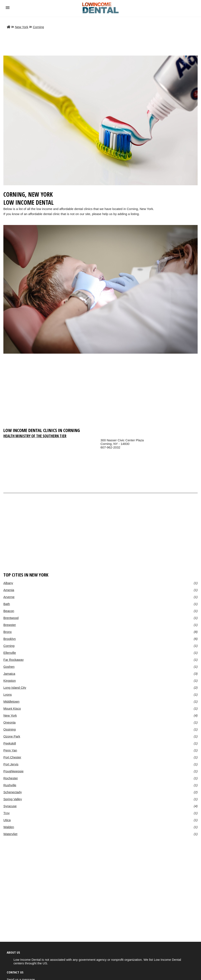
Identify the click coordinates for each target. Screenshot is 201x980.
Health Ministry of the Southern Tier (35, 436)
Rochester (11, 778)
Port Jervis (11, 764)
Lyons (8, 694)
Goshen (9, 667)
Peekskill (10, 743)
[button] (8, 8)
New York (22, 27)
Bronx (8, 632)
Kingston (10, 681)
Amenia (9, 590)
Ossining (10, 729)
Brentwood (11, 618)
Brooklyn (10, 639)
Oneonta (10, 722)
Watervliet (10, 834)
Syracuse (10, 806)
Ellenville (10, 653)
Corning (38, 27)
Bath (7, 604)
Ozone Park (12, 736)
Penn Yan (10, 750)
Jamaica (9, 674)
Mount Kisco (12, 708)
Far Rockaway (14, 660)
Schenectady (13, 792)
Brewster (10, 625)
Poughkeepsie (13, 771)
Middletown (11, 701)
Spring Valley (13, 799)
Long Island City (15, 688)
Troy (7, 813)
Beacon (9, 611)
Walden (9, 827)
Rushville (10, 785)
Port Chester (12, 757)
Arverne (9, 597)
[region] (100, 393)
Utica (7, 820)
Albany (8, 583)
